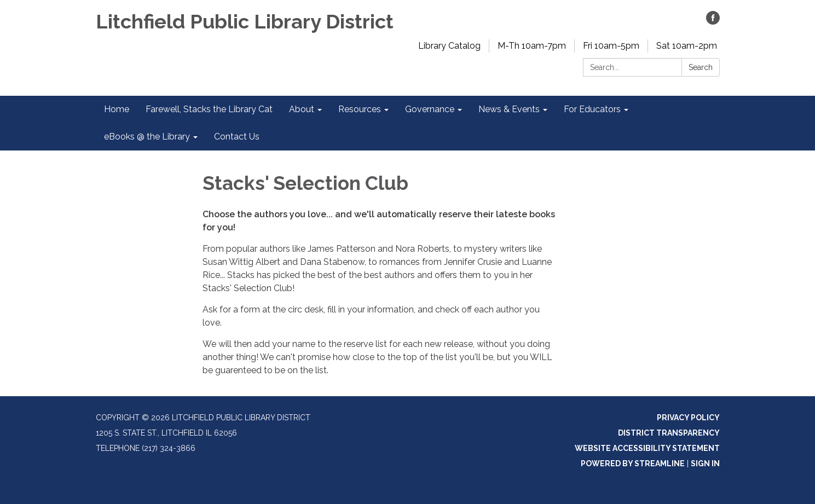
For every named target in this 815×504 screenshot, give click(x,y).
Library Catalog (449, 46)
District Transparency (669, 433)
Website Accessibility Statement (647, 448)
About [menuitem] (302, 109)
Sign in (705, 464)
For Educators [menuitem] (592, 109)
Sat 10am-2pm (687, 46)
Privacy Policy (688, 418)
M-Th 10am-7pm (532, 46)
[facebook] (713, 22)
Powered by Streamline (633, 464)
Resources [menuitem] (360, 109)
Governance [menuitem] (430, 109)
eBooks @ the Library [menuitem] (147, 137)
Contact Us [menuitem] (237, 137)
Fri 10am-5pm (611, 46)
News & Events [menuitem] (509, 109)
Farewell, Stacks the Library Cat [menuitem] (209, 109)
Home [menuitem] (117, 109)
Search (701, 67)
